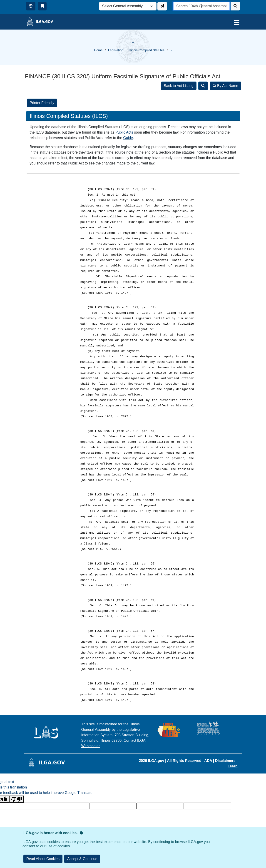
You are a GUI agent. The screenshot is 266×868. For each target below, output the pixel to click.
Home (98, 50)
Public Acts (124, 132)
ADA (209, 761)
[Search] (235, 6)
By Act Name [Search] (225, 86)
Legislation (116, 50)
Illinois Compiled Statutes (147, 50)
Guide (128, 138)
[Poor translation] (17, 799)
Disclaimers (225, 761)
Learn (233, 766)
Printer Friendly (42, 103)
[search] (202, 6)
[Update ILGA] (162, 6)
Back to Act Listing (179, 86)
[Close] (82, 859)
